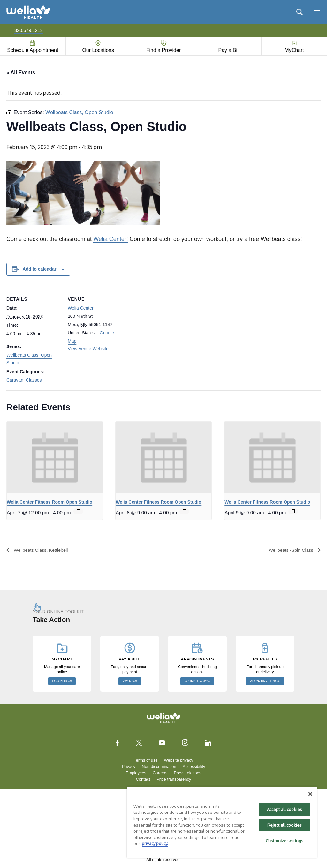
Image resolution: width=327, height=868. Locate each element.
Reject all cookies (285, 825)
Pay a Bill (229, 50)
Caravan (15, 380)
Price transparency (174, 780)
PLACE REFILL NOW (265, 682)
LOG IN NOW (62, 682)
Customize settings (285, 841)
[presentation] (55, 458)
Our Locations (98, 50)
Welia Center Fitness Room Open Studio (49, 502)
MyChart (294, 50)
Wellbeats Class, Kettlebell (43, 550)
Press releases (187, 773)
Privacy (129, 767)
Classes (34, 380)
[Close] (310, 794)
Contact (143, 780)
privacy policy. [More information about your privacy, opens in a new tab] (155, 843)
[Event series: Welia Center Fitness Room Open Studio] (78, 512)
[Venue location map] (163, 330)
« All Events (21, 73)
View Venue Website (88, 349)
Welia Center (81, 308)
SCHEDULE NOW (197, 682)
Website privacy (179, 761)
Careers (160, 773)
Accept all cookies (285, 809)
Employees (136, 773)
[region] (222, 822)
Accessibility (194, 767)
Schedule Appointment (33, 50)
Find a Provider (164, 50)
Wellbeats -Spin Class (289, 550)
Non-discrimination (159, 767)
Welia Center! (111, 239)
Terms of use (146, 761)
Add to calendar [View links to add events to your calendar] (40, 269)
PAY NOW (130, 682)
